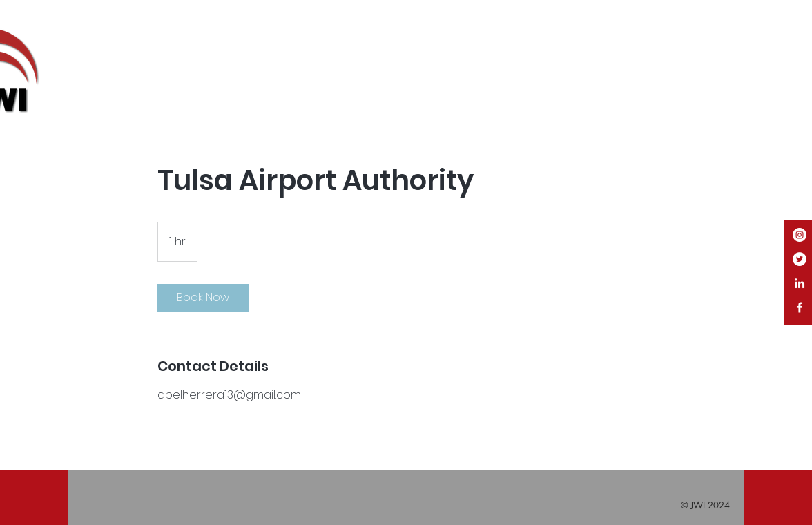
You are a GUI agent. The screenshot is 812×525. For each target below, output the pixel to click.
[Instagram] (800, 235)
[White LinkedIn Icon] (800, 283)
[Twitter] (800, 259)
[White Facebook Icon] (800, 307)
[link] (203, 298)
